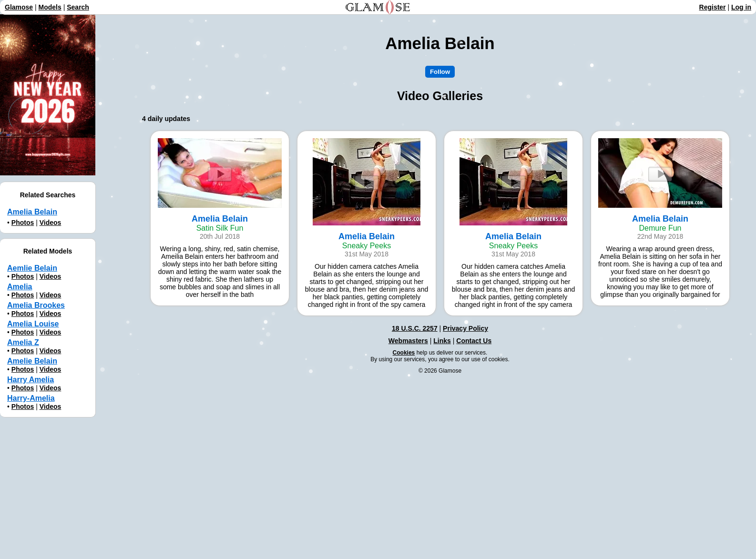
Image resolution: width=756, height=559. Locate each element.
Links (442, 341)
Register (713, 7)
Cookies (404, 353)
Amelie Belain (32, 361)
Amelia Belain (32, 212)
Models (50, 7)
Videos (51, 223)
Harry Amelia (31, 380)
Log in (741, 7)
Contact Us (474, 341)
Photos (23, 223)
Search (78, 7)
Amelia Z (23, 342)
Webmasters (408, 341)
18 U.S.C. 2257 (415, 328)
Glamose (19, 7)
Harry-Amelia (31, 398)
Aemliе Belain (32, 268)
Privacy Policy (465, 328)
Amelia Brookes (36, 305)
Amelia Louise (33, 324)
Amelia (20, 287)
